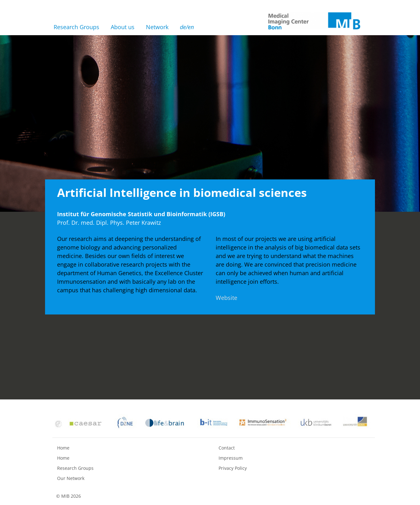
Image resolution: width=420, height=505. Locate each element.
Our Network (71, 478)
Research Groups (76, 27)
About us (123, 27)
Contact (227, 448)
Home (63, 448)
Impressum (231, 458)
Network (157, 27)
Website (226, 298)
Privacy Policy (233, 468)
